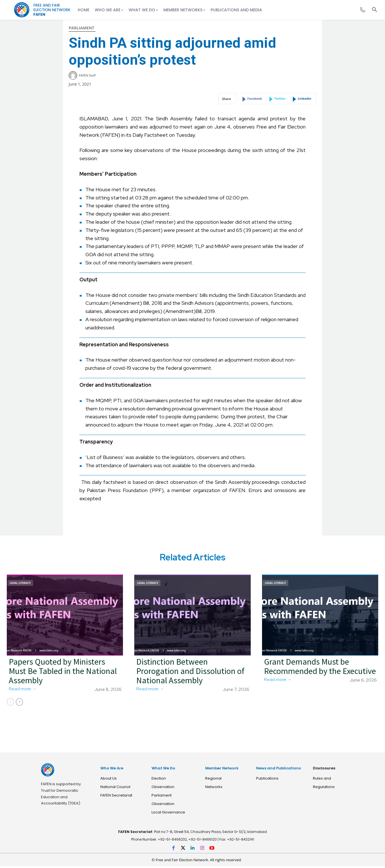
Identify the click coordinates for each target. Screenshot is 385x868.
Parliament (81, 28)
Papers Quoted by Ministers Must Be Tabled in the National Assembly (63, 673)
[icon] (359, 8)
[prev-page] (10, 704)
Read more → (23, 691)
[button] (375, 10)
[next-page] (19, 704)
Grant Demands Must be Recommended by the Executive (320, 668)
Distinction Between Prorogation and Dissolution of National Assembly (190, 673)
